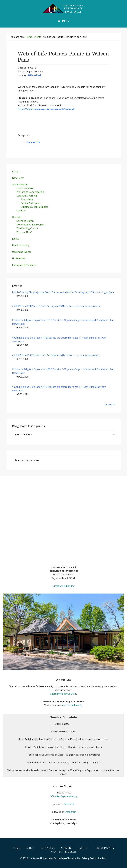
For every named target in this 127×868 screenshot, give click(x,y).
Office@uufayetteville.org (63, 796)
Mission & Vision (25, 188)
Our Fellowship (20, 184)
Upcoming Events (21, 252)
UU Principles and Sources (30, 225)
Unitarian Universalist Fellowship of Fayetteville (55, 858)
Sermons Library (25, 221)
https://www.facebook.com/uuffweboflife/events (46, 109)
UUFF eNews (19, 258)
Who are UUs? (24, 232)
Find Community (21, 245)
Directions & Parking (63, 586)
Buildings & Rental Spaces (34, 207)
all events (110, 404)
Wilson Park (35, 75)
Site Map (102, 858)
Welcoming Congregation (30, 192)
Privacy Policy (89, 858)
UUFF (64, 9)
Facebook (69, 804)
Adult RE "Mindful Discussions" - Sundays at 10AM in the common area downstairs (56, 306)
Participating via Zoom (24, 265)
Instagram (71, 812)
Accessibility (27, 199)
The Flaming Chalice (27, 228)
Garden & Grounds (31, 203)
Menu (66, 21)
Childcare (21, 211)
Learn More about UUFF (63, 694)
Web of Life (33, 142)
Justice (16, 239)
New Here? (18, 178)
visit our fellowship (72, 705)
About (15, 171)
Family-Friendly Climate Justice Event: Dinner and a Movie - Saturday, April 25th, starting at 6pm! (63, 292)
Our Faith (17, 217)
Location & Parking (27, 196)
